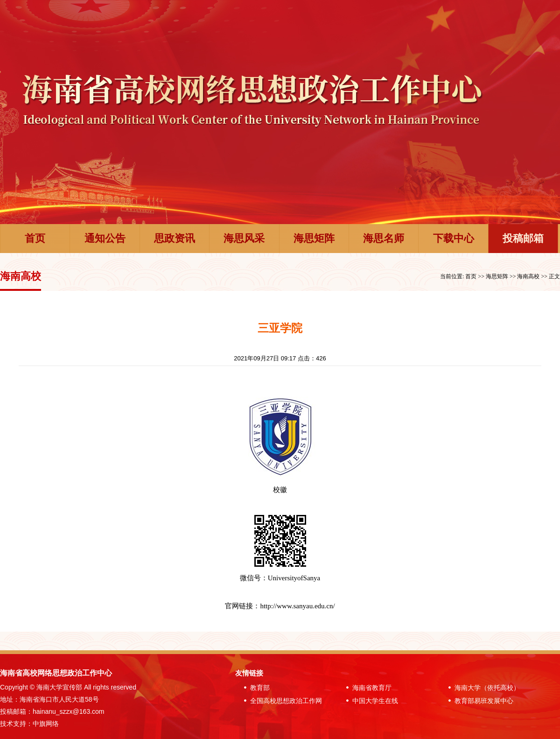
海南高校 (528, 276)
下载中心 (454, 238)
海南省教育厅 (367, 688)
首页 (35, 238)
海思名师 (384, 238)
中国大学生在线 (370, 701)
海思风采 (244, 238)
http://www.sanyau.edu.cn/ (297, 606)
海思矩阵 (314, 238)
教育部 (255, 688)
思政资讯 (175, 238)
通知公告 (105, 238)
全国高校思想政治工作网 (281, 701)
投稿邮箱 (523, 238)
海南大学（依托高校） (482, 688)
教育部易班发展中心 (479, 701)
